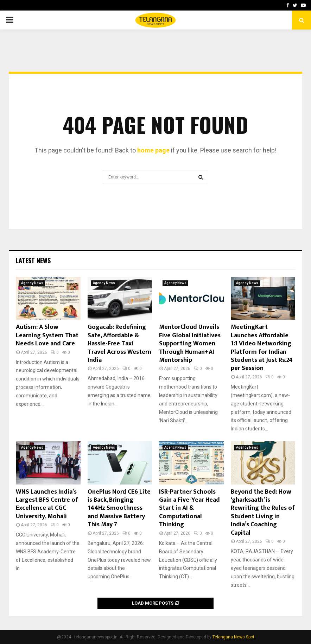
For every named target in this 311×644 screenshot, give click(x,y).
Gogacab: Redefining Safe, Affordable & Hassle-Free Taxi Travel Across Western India (119, 344)
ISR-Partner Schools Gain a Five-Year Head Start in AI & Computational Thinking (189, 508)
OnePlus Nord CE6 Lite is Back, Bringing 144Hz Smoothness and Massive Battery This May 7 (119, 508)
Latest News (33, 260)
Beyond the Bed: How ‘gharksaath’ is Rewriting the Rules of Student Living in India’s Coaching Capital (263, 512)
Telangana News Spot (233, 637)
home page (153, 150)
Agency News (32, 283)
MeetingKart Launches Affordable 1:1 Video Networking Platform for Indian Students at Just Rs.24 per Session (262, 348)
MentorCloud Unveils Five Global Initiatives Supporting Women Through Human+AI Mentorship (190, 344)
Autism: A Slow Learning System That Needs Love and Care (47, 335)
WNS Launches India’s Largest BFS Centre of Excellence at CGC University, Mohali (47, 504)
